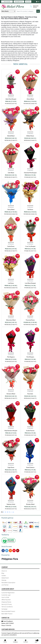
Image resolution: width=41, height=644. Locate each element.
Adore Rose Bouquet (11, 99)
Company (5, 567)
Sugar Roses (11, 467)
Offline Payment (6, 600)
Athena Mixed (30, 99)
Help (38, 2)
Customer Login (6, 595)
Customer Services (8, 629)
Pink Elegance (11, 357)
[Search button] (38, 11)
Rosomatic (30, 394)
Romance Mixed (11, 394)
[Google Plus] (18, 551)
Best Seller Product (19, 2)
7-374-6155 (8, 625)
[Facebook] (3, 551)
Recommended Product (8, 611)
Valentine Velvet (11, 504)
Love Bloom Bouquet (30, 283)
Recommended (7, 2)
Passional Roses (30, 320)
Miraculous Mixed (11, 320)
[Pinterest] (14, 551)
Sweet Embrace (30, 467)
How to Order (5, 597)
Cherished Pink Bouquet (30, 173)
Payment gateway (7, 518)
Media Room (5, 578)
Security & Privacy (7, 604)
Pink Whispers (30, 357)
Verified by (5, 535)
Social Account (7, 546)
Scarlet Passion (30, 431)
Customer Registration (8, 593)
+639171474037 (10, 623)
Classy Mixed (11, 209)
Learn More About (8, 589)
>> (13, 512)
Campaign (4, 609)
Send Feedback (7, 621)
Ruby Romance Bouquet (11, 431)
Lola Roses (11, 283)
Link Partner (5, 585)
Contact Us (5, 618)
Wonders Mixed (30, 504)
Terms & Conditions (7, 607)
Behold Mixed (11, 136)
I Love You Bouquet (30, 246)
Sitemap (4, 580)
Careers (4, 576)
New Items (28, 2)
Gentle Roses (11, 246)
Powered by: (6, 555)
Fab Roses (30, 209)
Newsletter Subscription (8, 583)
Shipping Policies (6, 602)
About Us (4, 571)
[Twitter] (7, 551)
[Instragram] (10, 551)
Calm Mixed (11, 173)
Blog (3, 573)
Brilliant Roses (30, 136)
